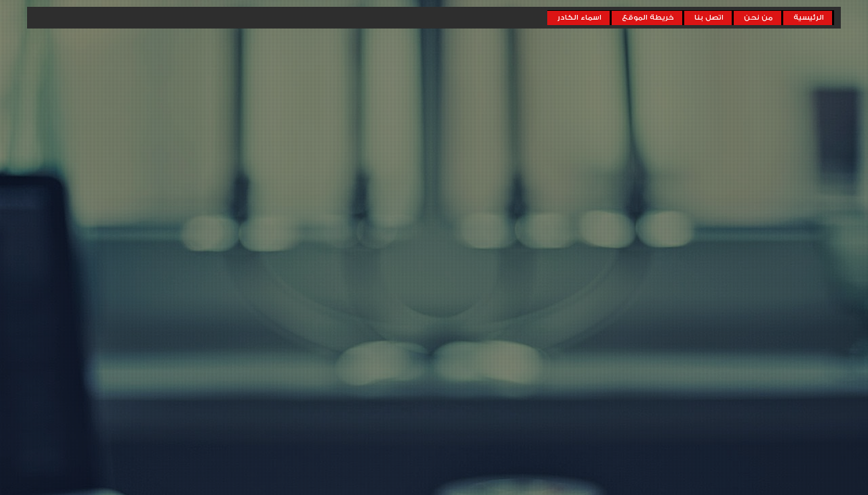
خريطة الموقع (648, 18)
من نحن (758, 18)
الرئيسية (809, 18)
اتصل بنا (709, 18)
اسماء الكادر (579, 18)
